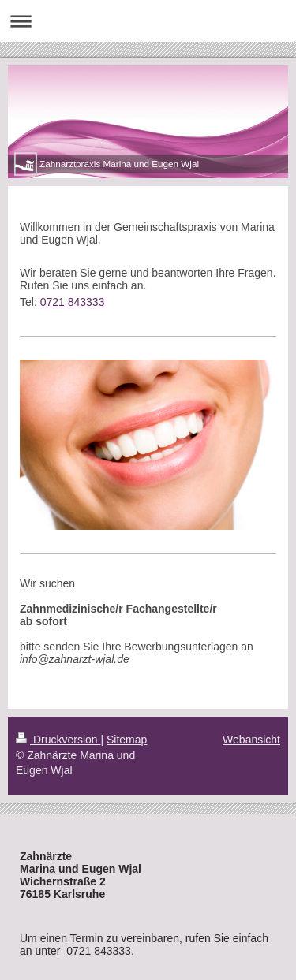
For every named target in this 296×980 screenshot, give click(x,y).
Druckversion (58, 740)
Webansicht (251, 740)
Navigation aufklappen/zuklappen (148, 21)
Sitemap (127, 740)
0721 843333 (73, 302)
